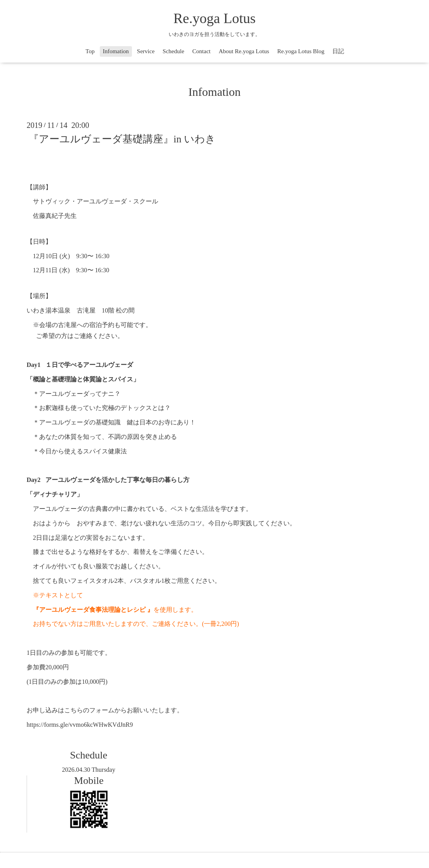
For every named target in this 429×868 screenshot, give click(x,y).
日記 (338, 51)
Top (90, 51)
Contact (201, 51)
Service (146, 51)
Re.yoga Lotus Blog (301, 51)
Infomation (116, 51)
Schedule (174, 51)
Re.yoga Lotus (214, 18)
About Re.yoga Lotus (244, 51)
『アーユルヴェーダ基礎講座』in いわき (122, 139)
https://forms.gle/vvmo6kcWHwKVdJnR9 (80, 725)
